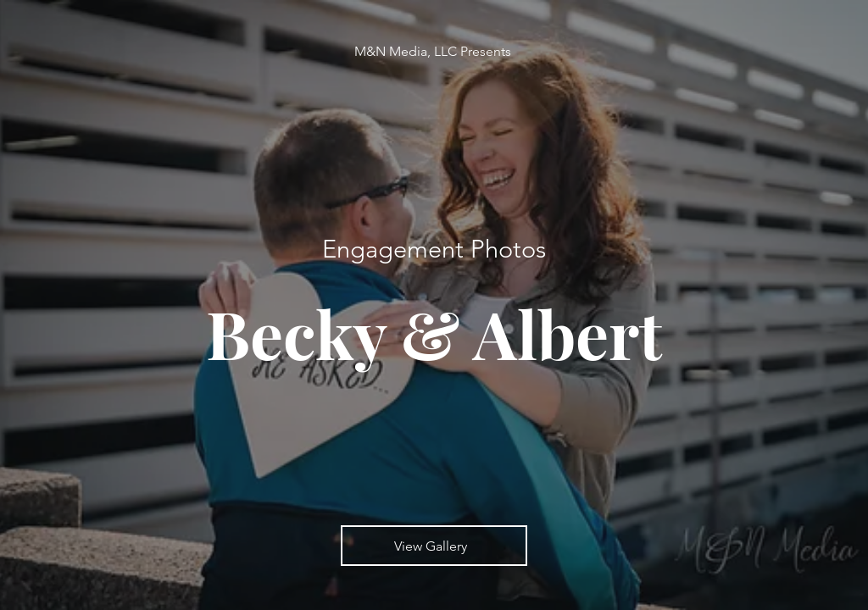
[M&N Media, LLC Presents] (434, 51)
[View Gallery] (434, 546)
